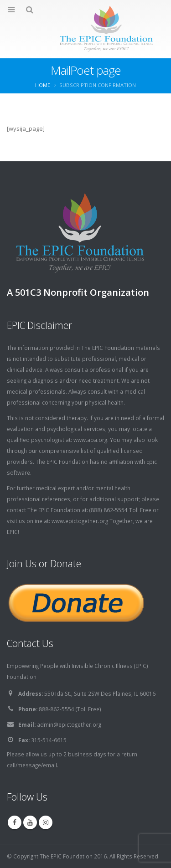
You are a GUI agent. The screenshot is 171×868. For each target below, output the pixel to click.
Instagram (46, 822)
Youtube (30, 822)
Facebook (15, 822)
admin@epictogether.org (69, 724)
